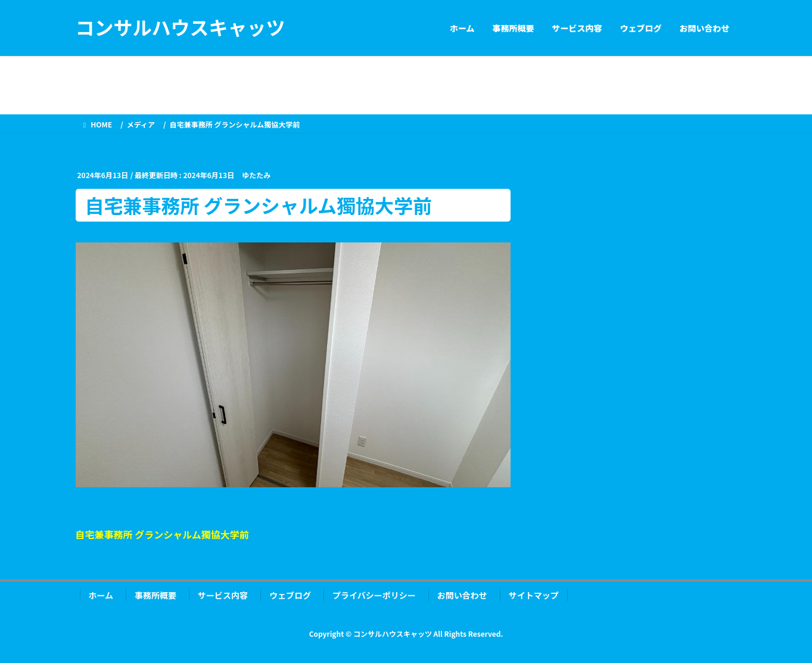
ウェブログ (290, 595)
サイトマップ (534, 595)
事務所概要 (155, 595)
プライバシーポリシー (374, 595)
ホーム (101, 595)
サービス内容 (223, 595)
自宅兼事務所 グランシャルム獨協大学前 (162, 534)
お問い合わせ (462, 595)
